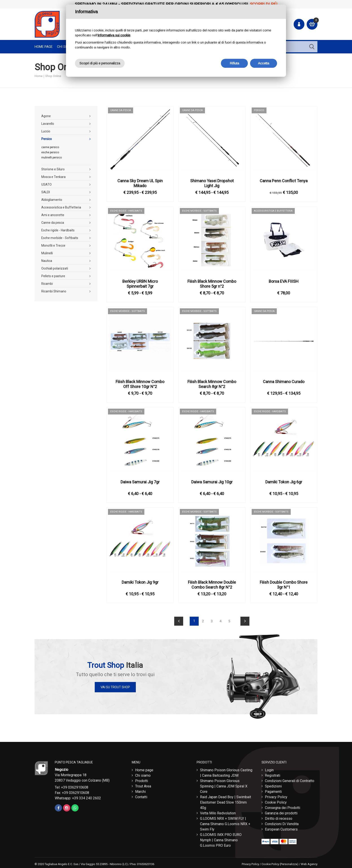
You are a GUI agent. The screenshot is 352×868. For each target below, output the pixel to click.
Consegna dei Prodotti (283, 807)
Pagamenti (273, 790)
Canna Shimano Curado (284, 382)
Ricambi (47, 284)
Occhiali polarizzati (55, 268)
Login (269, 769)
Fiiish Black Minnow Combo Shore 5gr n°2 (212, 284)
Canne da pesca (53, 223)
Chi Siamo (65, 47)
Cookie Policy (276, 801)
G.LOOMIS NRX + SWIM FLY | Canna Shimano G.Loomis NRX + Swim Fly (225, 823)
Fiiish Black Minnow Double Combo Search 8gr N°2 (212, 585)
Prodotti (142, 780)
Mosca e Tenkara (53, 177)
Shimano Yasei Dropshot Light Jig (212, 183)
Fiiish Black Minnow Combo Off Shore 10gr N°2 (140, 384)
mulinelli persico (52, 158)
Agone (46, 116)
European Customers (281, 828)
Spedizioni (273, 785)
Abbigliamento (52, 200)
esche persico (50, 152)
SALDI (46, 192)
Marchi (140, 790)
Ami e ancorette (53, 215)
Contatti (141, 796)
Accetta (264, 63)
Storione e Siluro (53, 169)
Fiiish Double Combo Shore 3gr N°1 (284, 585)
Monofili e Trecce (53, 245)
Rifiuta (234, 63)
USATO (46, 184)
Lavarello (48, 124)
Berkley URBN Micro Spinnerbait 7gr (140, 284)
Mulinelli (47, 253)
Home (38, 76)
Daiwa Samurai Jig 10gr (212, 482)
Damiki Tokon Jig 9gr (140, 582)
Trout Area (143, 785)
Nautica (47, 261)
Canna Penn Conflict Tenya (284, 181)
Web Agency (309, 863)
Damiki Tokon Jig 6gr (284, 482)
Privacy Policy (276, 796)
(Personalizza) (289, 863)
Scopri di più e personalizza (100, 63)
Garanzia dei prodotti (281, 812)
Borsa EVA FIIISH (284, 281)
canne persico (50, 147)
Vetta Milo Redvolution (218, 812)
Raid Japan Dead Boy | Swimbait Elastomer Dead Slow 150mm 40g (225, 801)
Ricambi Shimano (54, 291)
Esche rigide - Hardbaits (58, 230)
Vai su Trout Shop (115, 687)
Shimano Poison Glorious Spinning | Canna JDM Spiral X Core (224, 785)
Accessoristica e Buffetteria (61, 207)
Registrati (273, 774)
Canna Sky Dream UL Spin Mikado (140, 183)
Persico (47, 139)
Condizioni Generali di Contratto (290, 780)
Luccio (46, 131)
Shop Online (53, 76)
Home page (44, 47)
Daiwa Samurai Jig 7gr (140, 482)
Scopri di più (264, 4)
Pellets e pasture (53, 276)
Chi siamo (143, 774)
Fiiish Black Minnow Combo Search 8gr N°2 (212, 384)
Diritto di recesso (279, 817)
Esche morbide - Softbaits (60, 238)
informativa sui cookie (114, 35)
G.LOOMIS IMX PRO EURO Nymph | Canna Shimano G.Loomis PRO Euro (221, 839)
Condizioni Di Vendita (282, 823)
